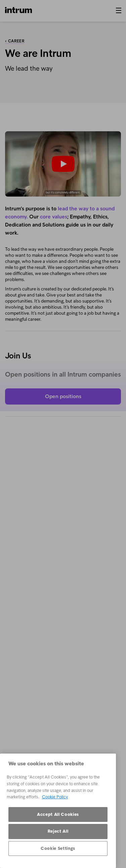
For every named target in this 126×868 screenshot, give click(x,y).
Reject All (58, 831)
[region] (58, 811)
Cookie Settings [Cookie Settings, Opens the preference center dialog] (58, 848)
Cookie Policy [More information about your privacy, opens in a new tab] (55, 797)
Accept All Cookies (58, 814)
